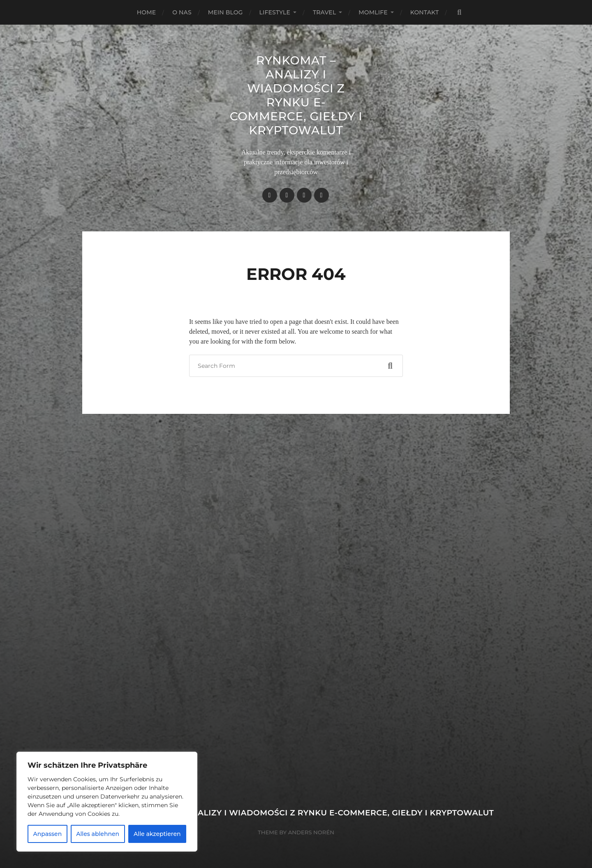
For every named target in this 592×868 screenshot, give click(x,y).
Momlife (373, 12)
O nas (182, 12)
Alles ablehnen (98, 834)
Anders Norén (311, 832)
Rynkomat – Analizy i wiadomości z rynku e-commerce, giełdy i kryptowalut (296, 95)
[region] (107, 802)
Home (146, 12)
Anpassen (47, 834)
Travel (324, 12)
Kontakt (425, 12)
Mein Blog (225, 12)
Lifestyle (275, 12)
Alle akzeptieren (157, 834)
